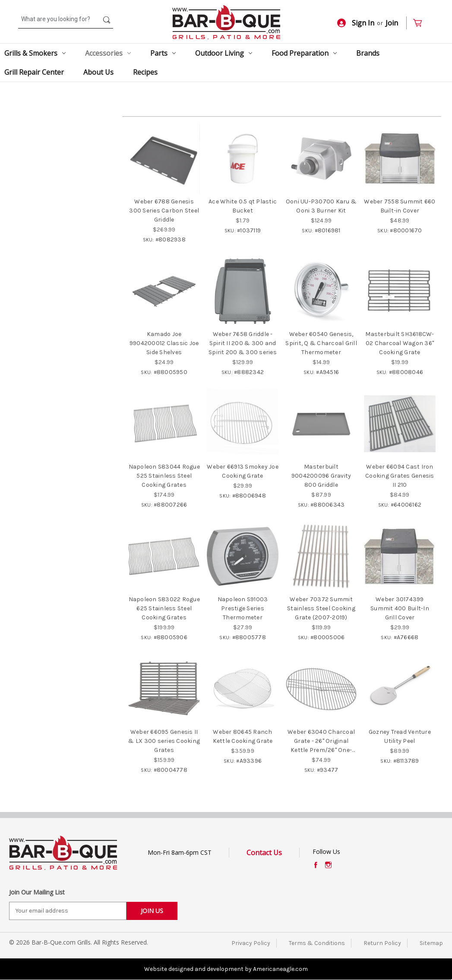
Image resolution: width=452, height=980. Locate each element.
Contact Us (264, 853)
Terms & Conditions (317, 943)
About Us (98, 72)
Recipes (145, 72)
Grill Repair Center (34, 72)
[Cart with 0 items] (421, 23)
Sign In (356, 23)
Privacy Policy (251, 943)
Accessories (108, 53)
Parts (163, 53)
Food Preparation (304, 53)
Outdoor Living (224, 53)
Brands (368, 53)
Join (392, 23)
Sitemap (431, 943)
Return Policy (382, 943)
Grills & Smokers (35, 53)
